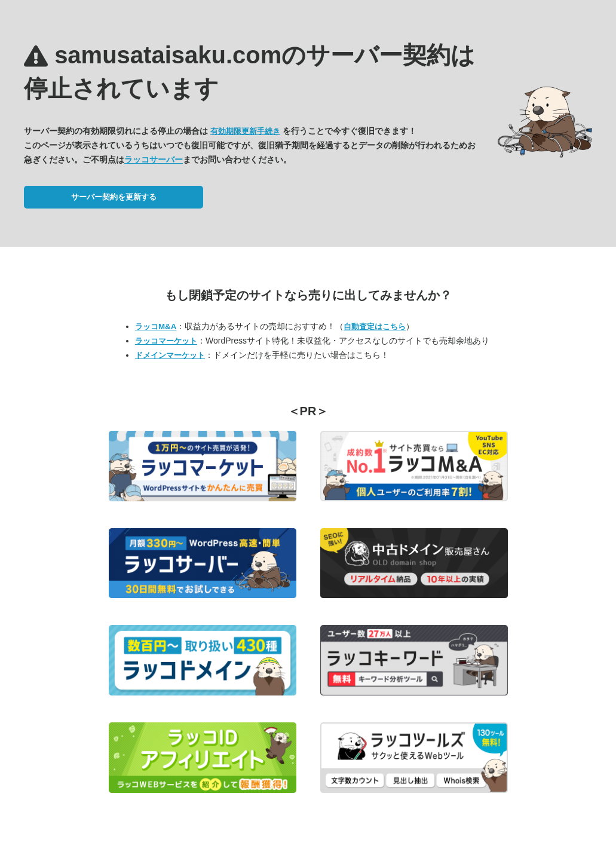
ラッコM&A (156, 327)
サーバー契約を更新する (114, 197)
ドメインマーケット (170, 355)
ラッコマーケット (166, 341)
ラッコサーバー (154, 160)
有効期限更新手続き (245, 131)
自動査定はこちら (375, 327)
